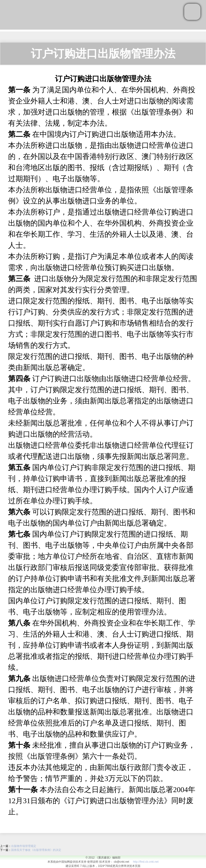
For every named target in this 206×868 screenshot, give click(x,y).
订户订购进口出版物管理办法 (103, 54)
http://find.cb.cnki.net (146, 862)
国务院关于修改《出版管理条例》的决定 (36, 850)
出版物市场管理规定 (24, 846)
